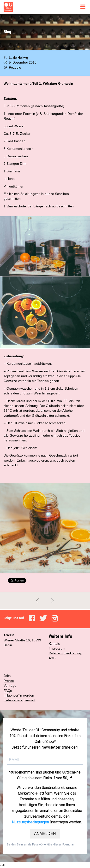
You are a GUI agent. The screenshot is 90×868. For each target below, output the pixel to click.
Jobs (7, 676)
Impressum (57, 648)
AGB (52, 658)
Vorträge (10, 686)
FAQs (8, 691)
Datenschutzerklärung (65, 653)
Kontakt (54, 644)
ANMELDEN (45, 833)
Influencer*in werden (19, 695)
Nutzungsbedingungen (30, 822)
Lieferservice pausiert (19, 700)
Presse (9, 681)
